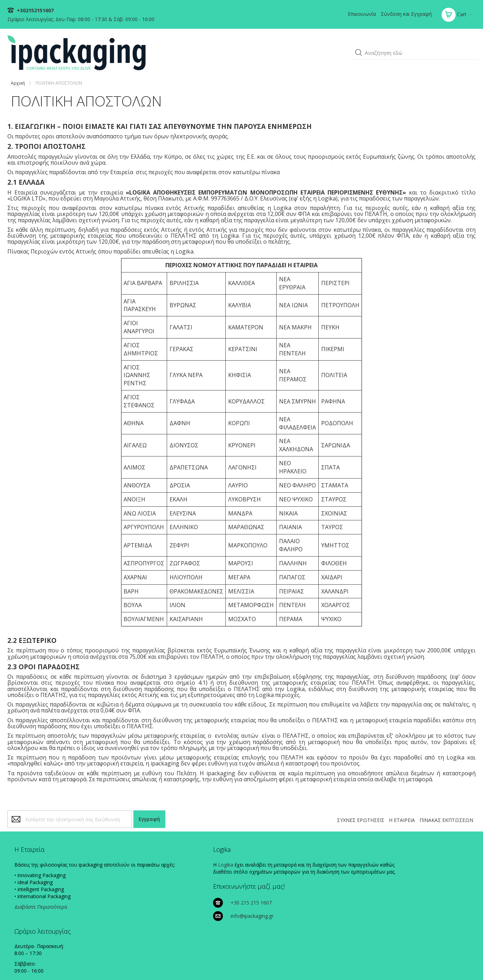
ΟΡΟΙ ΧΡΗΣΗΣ (457, 963)
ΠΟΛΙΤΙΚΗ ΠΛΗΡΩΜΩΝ (364, 963)
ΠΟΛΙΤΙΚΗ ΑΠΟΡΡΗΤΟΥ (314, 963)
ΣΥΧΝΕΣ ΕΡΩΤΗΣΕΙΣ (358, 817)
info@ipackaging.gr (289, 876)
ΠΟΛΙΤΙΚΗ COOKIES (268, 963)
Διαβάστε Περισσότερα (44, 910)
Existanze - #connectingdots (450, 977)
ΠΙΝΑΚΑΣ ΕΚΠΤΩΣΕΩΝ (444, 817)
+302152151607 (37, 10)
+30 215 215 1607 (288, 862)
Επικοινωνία (359, 14)
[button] (356, 48)
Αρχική (20, 73)
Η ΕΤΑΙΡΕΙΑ (399, 817)
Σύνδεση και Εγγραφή (404, 14)
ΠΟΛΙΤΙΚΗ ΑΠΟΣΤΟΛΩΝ (415, 963)
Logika (146, 861)
